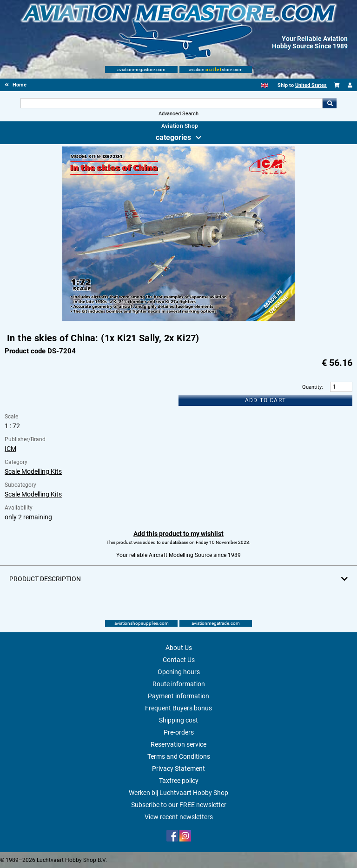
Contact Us (179, 660)
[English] (265, 85)
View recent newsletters (179, 817)
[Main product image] (178, 319)
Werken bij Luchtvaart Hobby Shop (178, 793)
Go (330, 103)
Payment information (178, 696)
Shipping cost (178, 720)
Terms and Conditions (179, 756)
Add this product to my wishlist (178, 534)
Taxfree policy (179, 781)
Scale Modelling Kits (33, 471)
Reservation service (178, 744)
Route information (179, 684)
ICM (10, 449)
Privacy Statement (178, 769)
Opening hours (179, 672)
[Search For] (171, 103)
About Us (179, 648)
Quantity (312, 387)
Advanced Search (178, 114)
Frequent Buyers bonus (178, 708)
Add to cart (265, 400)
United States (311, 85)
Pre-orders (179, 732)
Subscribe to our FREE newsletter (179, 805)
